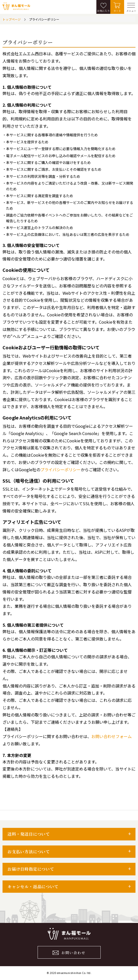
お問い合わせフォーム (112, 736)
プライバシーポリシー (61, 470)
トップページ (12, 19)
